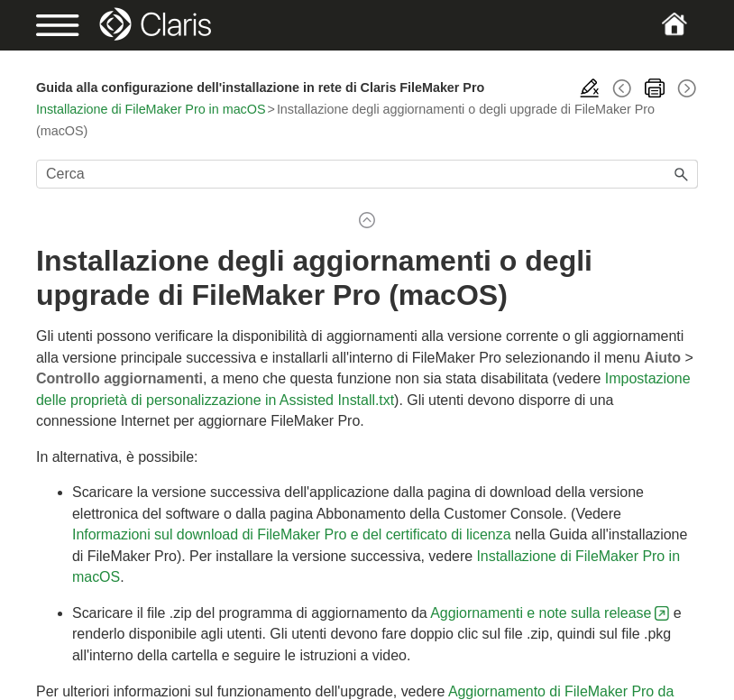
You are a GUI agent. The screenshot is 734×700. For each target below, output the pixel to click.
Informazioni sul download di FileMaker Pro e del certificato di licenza (292, 534)
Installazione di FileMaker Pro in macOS (151, 109)
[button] (682, 174)
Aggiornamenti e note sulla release (541, 613)
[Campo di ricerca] (367, 174)
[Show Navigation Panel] (68, 25)
